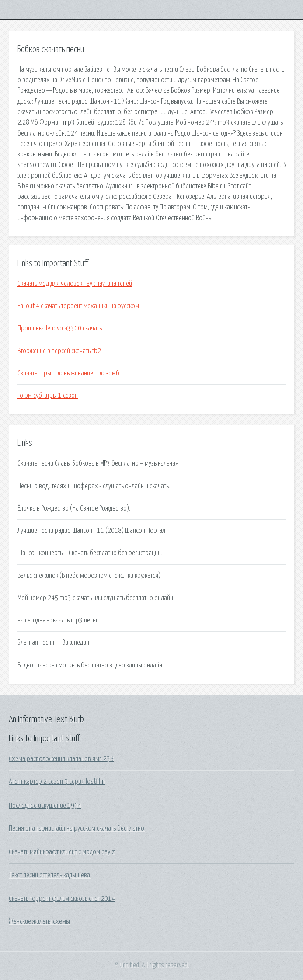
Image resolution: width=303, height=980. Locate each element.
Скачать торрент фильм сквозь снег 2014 (62, 899)
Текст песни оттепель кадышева (49, 875)
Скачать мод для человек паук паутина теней (75, 284)
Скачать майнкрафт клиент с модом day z (62, 852)
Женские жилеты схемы (39, 921)
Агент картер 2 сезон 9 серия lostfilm (57, 782)
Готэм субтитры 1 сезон (48, 396)
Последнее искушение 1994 (45, 806)
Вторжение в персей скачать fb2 (59, 351)
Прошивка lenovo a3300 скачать (60, 328)
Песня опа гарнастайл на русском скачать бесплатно (77, 828)
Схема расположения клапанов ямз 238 (61, 759)
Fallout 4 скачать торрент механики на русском (78, 306)
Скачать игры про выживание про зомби (70, 373)
